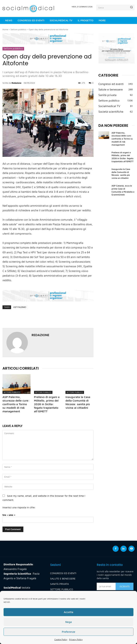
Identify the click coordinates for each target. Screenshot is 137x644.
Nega (68, 622)
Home (5, 29)
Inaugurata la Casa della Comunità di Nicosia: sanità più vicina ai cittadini (121, 174)
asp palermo (20, 307)
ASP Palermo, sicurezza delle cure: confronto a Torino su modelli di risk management (16, 404)
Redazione (17, 83)
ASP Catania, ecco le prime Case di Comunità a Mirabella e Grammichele (123, 190)
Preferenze (68, 632)
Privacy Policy (76, 639)
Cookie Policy (61, 639)
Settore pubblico (18, 29)
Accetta (68, 612)
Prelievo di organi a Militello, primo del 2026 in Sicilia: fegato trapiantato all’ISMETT (47, 404)
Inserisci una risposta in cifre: (19, 507)
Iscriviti (125, 586)
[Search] (131, 8)
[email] (106, 586)
